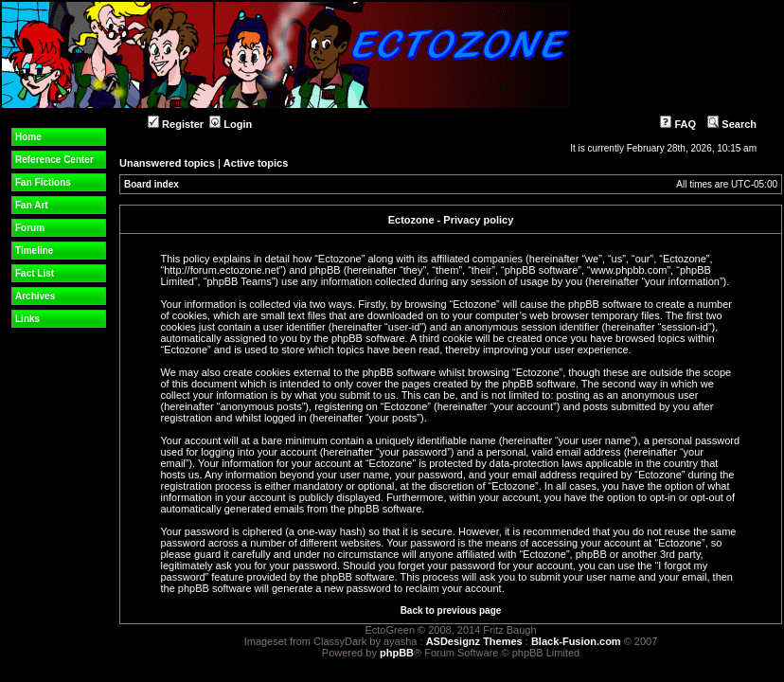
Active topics (256, 163)
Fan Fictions (43, 182)
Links (27, 319)
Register (176, 124)
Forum (30, 228)
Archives (35, 296)
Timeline (34, 251)
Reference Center (54, 160)
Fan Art (32, 205)
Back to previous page (451, 610)
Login (231, 124)
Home (28, 137)
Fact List (35, 273)
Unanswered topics (167, 163)
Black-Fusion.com (576, 641)
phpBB (397, 653)
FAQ (678, 124)
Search (732, 124)
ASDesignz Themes (474, 641)
